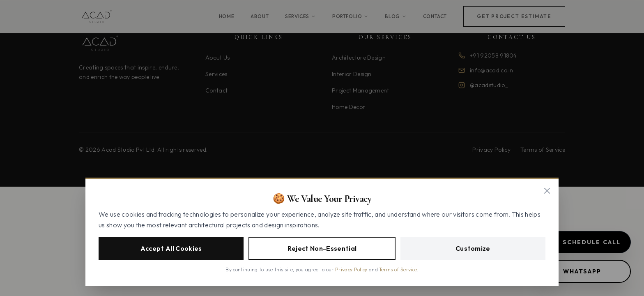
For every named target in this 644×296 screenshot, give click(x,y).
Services (300, 16)
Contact (435, 16)
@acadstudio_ (489, 85)
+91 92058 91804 (493, 55)
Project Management (361, 90)
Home (227, 16)
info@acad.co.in (492, 70)
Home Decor (348, 107)
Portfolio (350, 16)
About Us (218, 58)
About (260, 16)
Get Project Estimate (514, 16)
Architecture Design (359, 58)
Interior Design (352, 74)
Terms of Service (543, 150)
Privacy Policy (491, 150)
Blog (396, 16)
